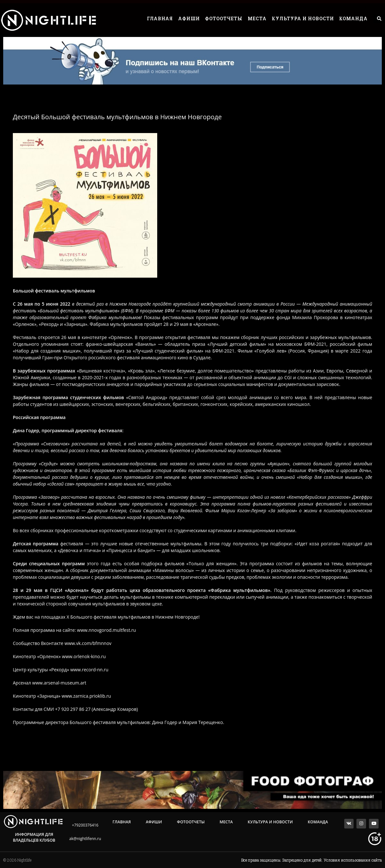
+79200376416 (85, 825)
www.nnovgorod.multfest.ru (107, 630)
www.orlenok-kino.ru (84, 656)
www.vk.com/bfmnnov (88, 643)
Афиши (189, 18)
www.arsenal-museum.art (59, 683)
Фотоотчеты (224, 18)
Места (257, 18)
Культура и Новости (303, 18)
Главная (160, 18)
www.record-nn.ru (89, 670)
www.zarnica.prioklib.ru (86, 696)
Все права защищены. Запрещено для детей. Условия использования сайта (312, 860)
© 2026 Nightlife (17, 860)
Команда (353, 18)
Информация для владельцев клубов (34, 837)
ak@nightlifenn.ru (85, 839)
